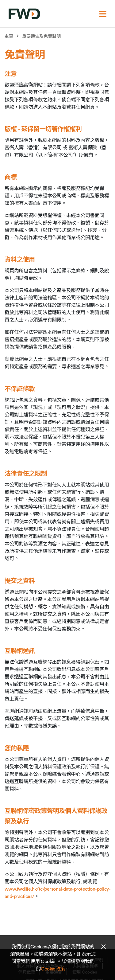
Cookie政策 (53, 969)
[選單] (103, 14)
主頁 (9, 36)
